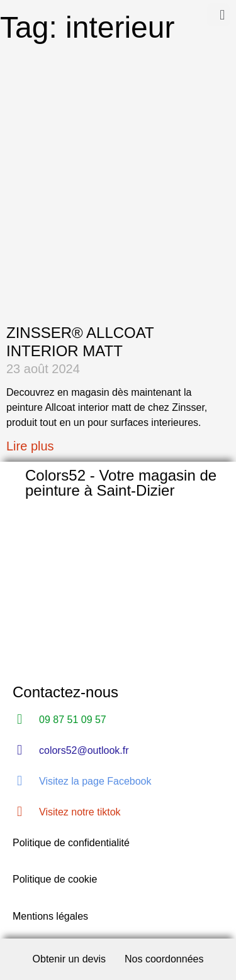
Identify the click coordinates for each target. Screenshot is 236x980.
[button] (218, 15)
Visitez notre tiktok (80, 812)
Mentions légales (50, 916)
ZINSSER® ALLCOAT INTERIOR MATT (80, 342)
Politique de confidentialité (71, 843)
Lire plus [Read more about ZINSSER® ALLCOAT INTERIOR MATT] (30, 446)
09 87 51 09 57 (73, 720)
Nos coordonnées (164, 959)
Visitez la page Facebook (95, 781)
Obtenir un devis (70, 959)
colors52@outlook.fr (84, 750)
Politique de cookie (55, 879)
